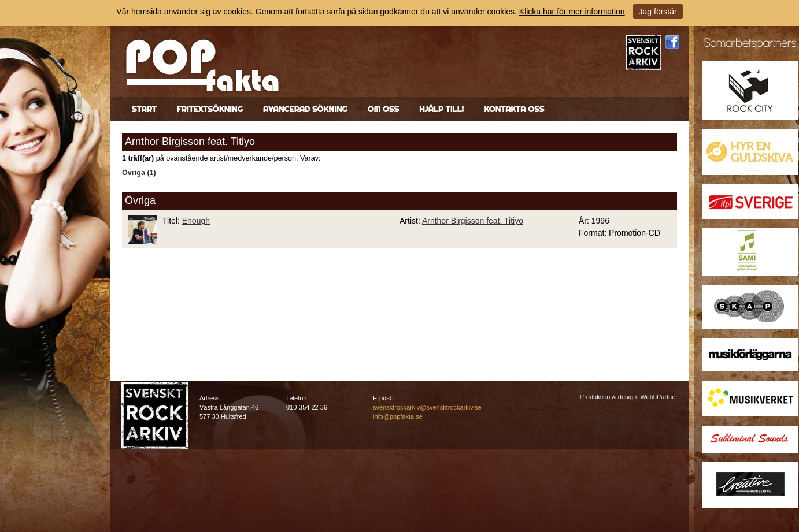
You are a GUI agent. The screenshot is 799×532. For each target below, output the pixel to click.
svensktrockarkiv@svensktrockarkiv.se (427, 407)
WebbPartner (659, 397)
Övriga (140, 200)
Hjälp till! (441, 109)
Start (144, 109)
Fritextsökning (210, 109)
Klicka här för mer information (572, 12)
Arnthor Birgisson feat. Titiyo (473, 221)
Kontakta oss (514, 109)
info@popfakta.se (398, 416)
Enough (196, 221)
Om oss (383, 109)
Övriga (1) (139, 173)
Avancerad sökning (305, 109)
